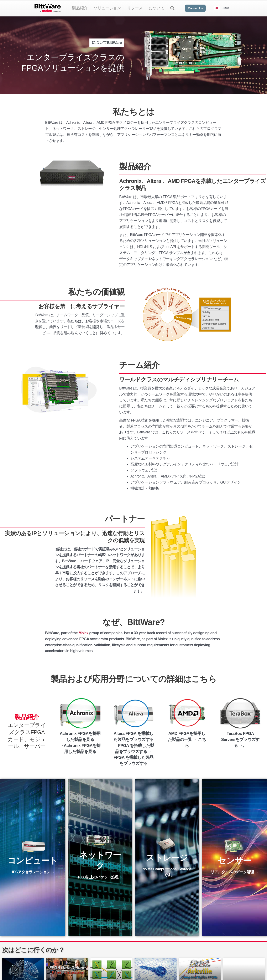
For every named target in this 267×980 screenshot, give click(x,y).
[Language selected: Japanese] (223, 8)
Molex (83, 633)
